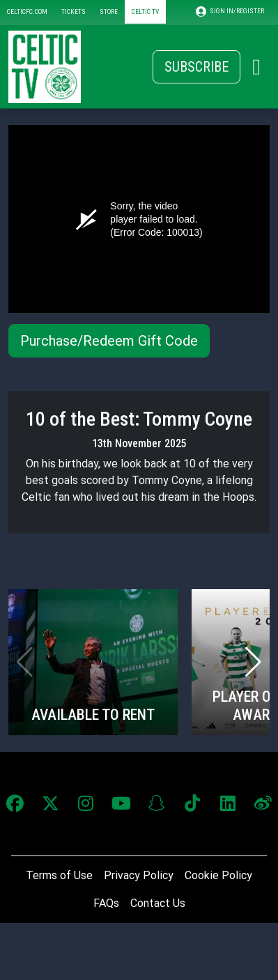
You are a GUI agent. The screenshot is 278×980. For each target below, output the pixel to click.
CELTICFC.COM (27, 11)
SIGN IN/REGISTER (230, 11)
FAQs (106, 903)
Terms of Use (59, 875)
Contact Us (158, 903)
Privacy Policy (139, 875)
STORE (109, 11)
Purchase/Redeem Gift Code (109, 341)
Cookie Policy (218, 875)
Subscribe (196, 67)
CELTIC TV (145, 11)
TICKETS (74, 11)
